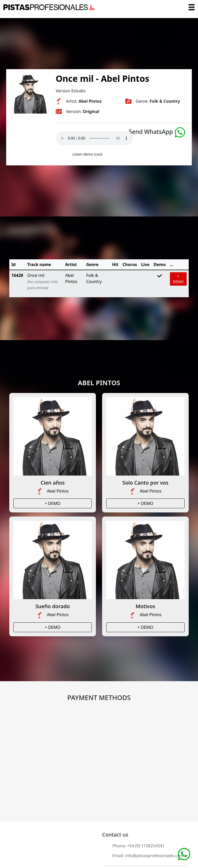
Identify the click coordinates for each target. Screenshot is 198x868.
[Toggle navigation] (192, 7)
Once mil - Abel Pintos (102, 78)
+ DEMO (178, 279)
